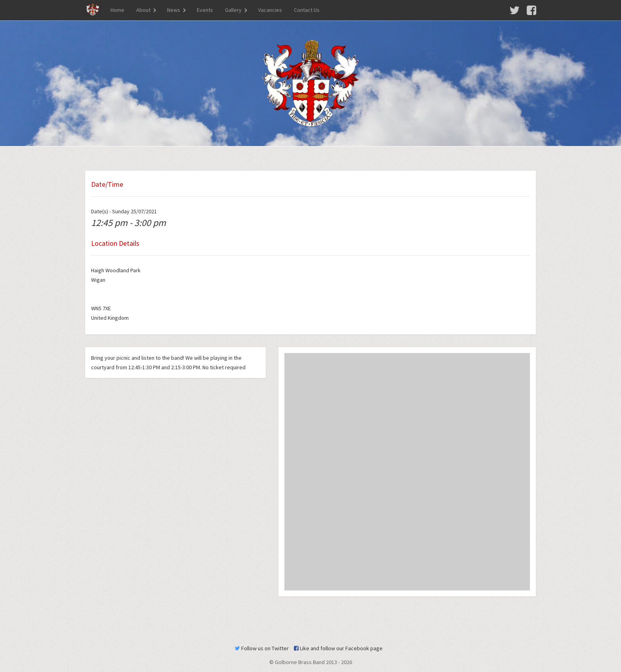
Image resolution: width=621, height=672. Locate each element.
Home (117, 10)
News (174, 10)
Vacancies (270, 10)
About (143, 10)
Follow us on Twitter (262, 648)
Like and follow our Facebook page (338, 648)
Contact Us (307, 10)
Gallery (233, 10)
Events (205, 10)
